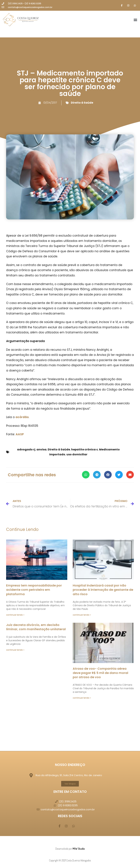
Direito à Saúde (82, 103)
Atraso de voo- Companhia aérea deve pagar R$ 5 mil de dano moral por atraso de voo (100, 673)
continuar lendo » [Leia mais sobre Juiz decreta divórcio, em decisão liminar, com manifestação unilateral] (15, 650)
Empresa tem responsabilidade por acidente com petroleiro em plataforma (34, 590)
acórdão (22, 417)
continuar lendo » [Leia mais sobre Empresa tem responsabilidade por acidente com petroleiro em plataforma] (15, 615)
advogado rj (26, 449)
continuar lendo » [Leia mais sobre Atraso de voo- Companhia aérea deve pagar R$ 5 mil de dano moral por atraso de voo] (82, 698)
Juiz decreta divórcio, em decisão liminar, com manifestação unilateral (36, 627)
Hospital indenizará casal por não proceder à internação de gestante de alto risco (103, 590)
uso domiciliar (77, 454)
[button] (135, 20)
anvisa (41, 449)
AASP (20, 434)
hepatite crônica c (85, 449)
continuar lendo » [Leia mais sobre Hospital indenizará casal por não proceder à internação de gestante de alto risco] (82, 615)
